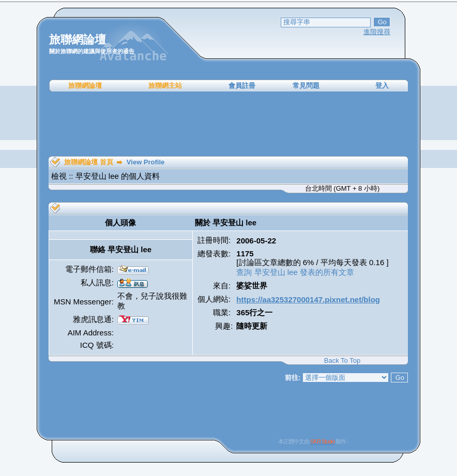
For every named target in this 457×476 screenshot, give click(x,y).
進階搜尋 (377, 32)
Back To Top (342, 360)
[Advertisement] (229, 124)
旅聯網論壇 (85, 86)
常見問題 (306, 86)
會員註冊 (242, 86)
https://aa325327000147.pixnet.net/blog (308, 300)
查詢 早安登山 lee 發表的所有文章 (295, 272)
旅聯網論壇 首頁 (89, 162)
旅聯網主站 (165, 86)
